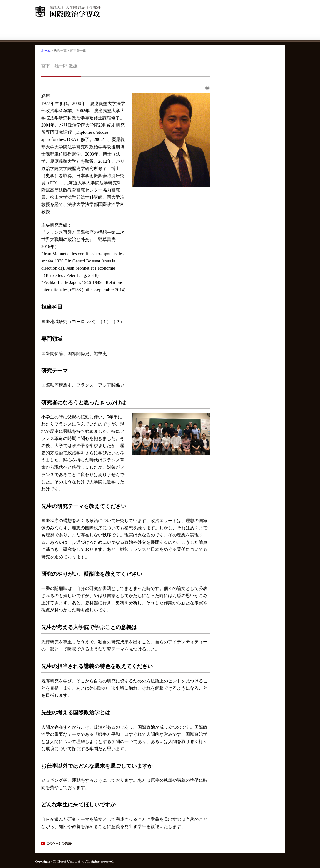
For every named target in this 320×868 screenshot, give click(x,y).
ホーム (46, 50)
